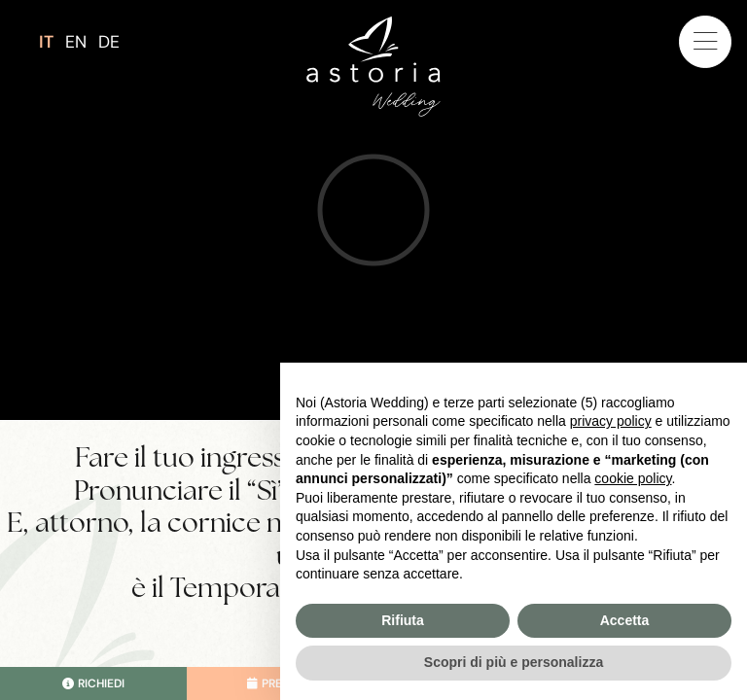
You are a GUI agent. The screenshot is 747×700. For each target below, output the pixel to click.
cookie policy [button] (633, 478)
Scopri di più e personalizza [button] (514, 662)
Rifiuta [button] (403, 620)
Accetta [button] (625, 620)
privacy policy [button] (611, 421)
